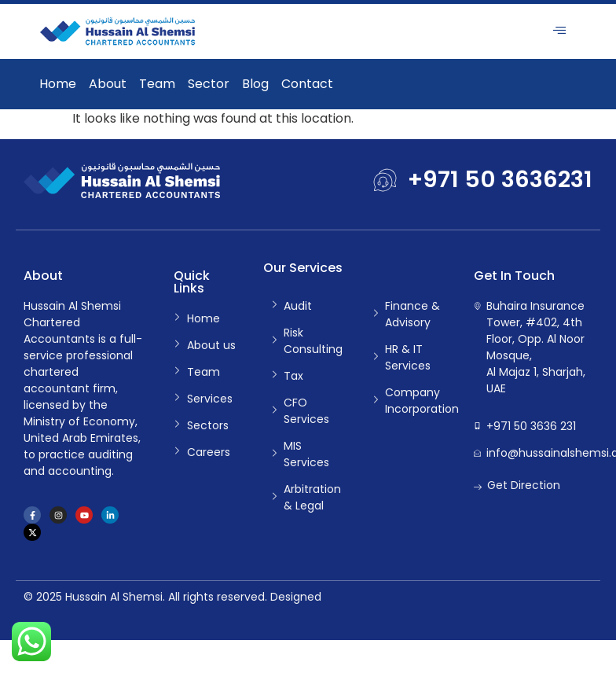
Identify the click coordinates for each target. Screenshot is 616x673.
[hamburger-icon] (559, 31)
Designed (296, 597)
